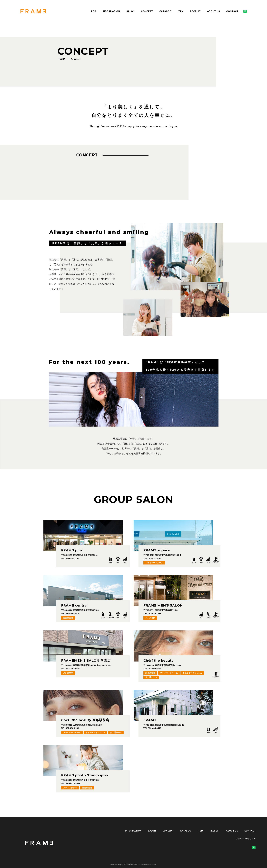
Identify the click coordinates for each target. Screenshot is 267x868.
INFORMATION (111, 11)
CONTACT (232, 11)
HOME (62, 59)
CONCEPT (147, 11)
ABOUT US (214, 11)
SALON (131, 11)
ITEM (181, 11)
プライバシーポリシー (246, 839)
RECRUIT (195, 11)
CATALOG (165, 11)
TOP (93, 11)
